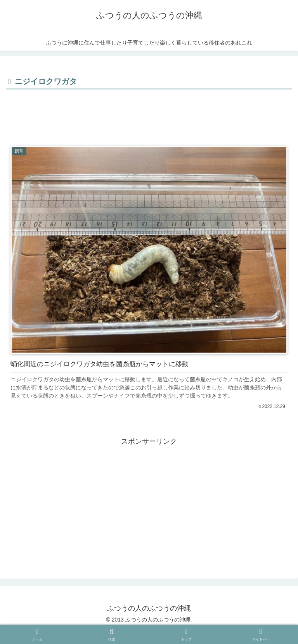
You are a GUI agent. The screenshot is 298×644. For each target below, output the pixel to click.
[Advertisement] (149, 113)
